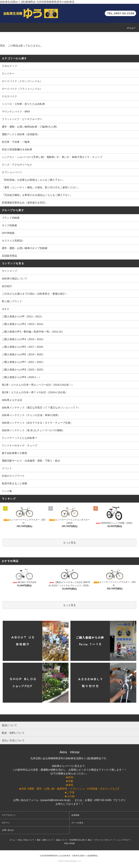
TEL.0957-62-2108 (121, 13)
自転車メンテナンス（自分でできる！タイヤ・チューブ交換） (37, 423)
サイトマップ (9, 271)
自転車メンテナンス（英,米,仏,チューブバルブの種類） (33, 430)
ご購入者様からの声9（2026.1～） (22, 377)
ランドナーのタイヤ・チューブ (20, 445)
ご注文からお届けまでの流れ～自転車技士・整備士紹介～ (35, 294)
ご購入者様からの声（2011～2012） (23, 316)
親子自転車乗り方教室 (14, 453)
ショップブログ (123, 840)
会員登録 (75, 815)
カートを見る (77, 823)
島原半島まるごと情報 (14, 483)
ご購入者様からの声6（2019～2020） (23, 354)
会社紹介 (7, 286)
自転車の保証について (14, 278)
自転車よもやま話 (12, 400)
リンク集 (7, 491)
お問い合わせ (8, 830)
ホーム (12, 840)
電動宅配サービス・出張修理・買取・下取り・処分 (31, 461)
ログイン (6, 823)
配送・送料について (45, 840)
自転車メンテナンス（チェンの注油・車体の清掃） (31, 415)
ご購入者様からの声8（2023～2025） (23, 370)
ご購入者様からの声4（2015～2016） (23, 339)
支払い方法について (26, 840)
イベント (7, 468)
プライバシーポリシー (103, 840)
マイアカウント (9, 815)
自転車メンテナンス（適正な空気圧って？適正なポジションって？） (41, 408)
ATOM (72, 844)
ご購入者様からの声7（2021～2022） (23, 362)
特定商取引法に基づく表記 (81, 840)
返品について (62, 840)
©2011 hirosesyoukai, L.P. (69, 861)
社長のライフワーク (13, 476)
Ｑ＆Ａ (6, 309)
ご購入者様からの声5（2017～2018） (23, 347)
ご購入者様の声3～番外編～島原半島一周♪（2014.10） (33, 332)
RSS (66, 844)
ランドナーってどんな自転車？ (20, 438)
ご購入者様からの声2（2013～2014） (23, 324)
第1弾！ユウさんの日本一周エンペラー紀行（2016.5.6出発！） (38, 385)
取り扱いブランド (12, 301)
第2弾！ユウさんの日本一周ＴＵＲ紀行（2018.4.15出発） (35, 392)
